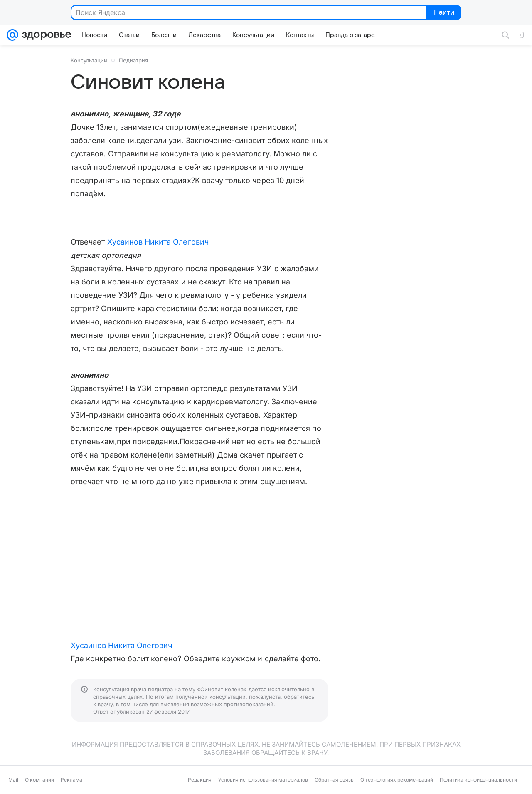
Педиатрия (133, 60)
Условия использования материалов (263, 780)
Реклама (71, 780)
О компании (39, 780)
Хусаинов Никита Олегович (158, 242)
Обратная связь (334, 780)
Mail (13, 780)
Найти (443, 13)
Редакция (200, 780)
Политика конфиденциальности (478, 780)
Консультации (89, 60)
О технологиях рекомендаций (397, 780)
